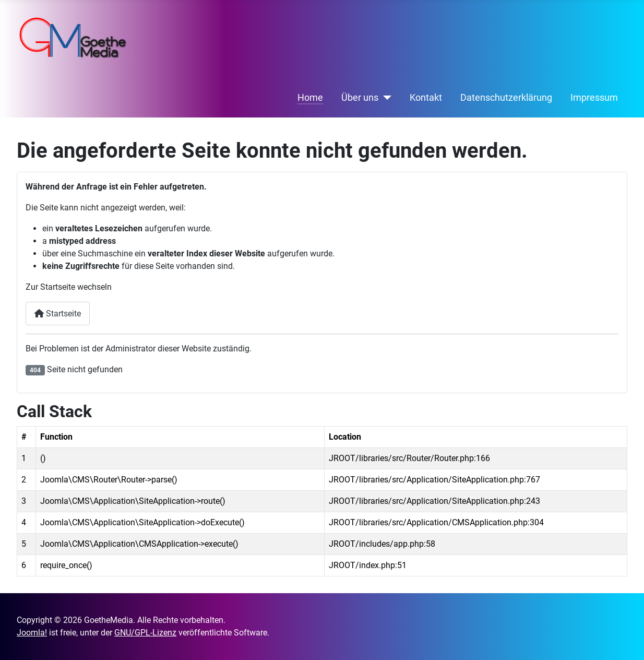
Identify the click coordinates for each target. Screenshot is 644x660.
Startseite (58, 314)
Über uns (360, 98)
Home (310, 98)
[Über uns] (385, 98)
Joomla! (32, 633)
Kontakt (426, 98)
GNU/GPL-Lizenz (145, 633)
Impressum (594, 98)
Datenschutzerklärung (506, 98)
